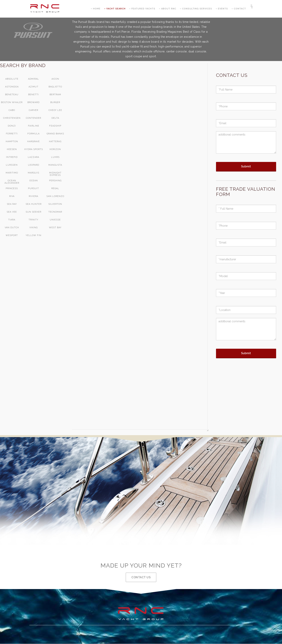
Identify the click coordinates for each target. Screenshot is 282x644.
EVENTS (222, 9)
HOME (96, 9)
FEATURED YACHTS (142, 9)
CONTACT (239, 9)
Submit (246, 167)
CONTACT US (141, 577)
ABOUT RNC (168, 9)
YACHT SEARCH (115, 9)
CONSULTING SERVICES (196, 9)
